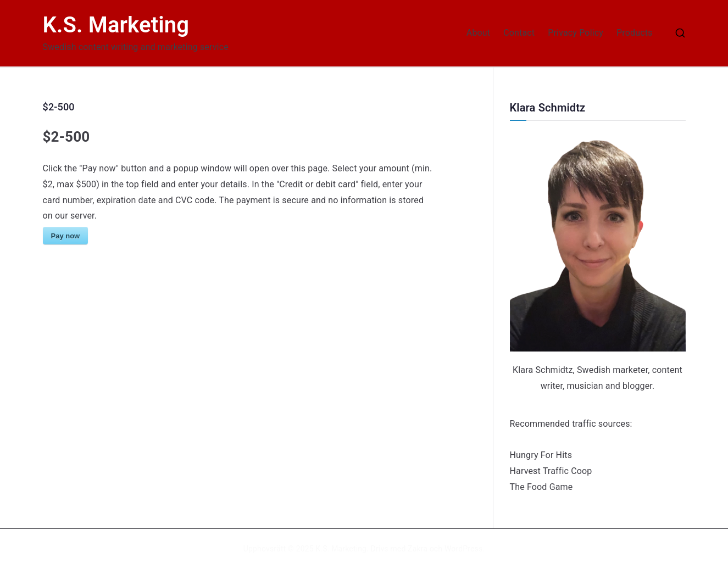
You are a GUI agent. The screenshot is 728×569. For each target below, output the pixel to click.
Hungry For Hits (541, 455)
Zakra (418, 549)
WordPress (463, 549)
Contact (519, 33)
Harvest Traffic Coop (551, 471)
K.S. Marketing (116, 25)
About (478, 33)
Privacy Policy (576, 33)
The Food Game (541, 487)
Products (634, 33)
